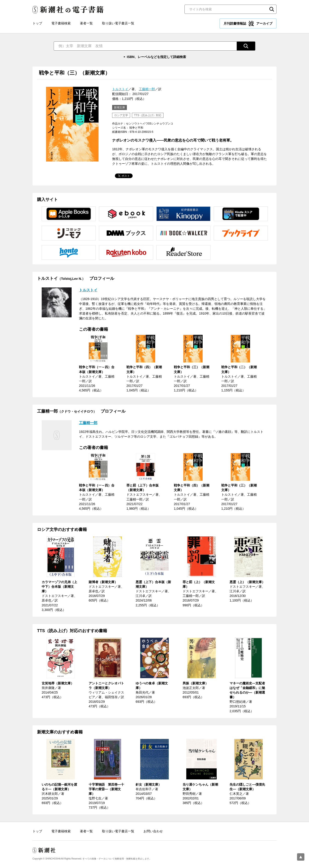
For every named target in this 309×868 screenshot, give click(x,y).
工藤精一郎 (147, 89)
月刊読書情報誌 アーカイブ (248, 23)
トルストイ (120, 89)
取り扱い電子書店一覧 (118, 23)
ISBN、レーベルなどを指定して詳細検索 (156, 57)
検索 (272, 9)
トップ (37, 23)
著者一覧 (86, 23)
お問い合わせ (153, 831)
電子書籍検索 (61, 23)
